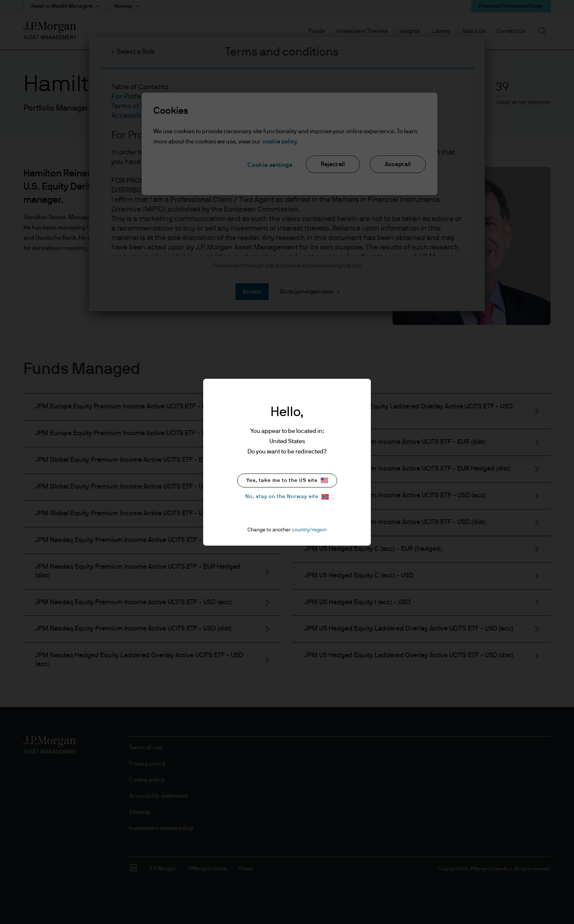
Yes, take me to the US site (287, 480)
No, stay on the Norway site (287, 497)
